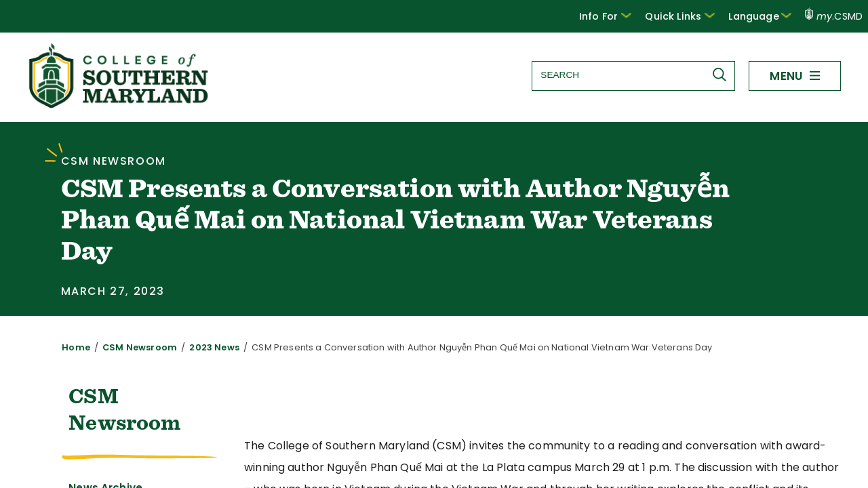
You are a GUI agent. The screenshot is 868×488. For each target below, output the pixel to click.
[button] (618, 16)
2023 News (198, 347)
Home (74, 347)
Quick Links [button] (689, 16)
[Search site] (633, 75)
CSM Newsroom (131, 347)
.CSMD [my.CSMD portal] (834, 16)
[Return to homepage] (120, 104)
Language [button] (763, 16)
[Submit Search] (722, 75)
